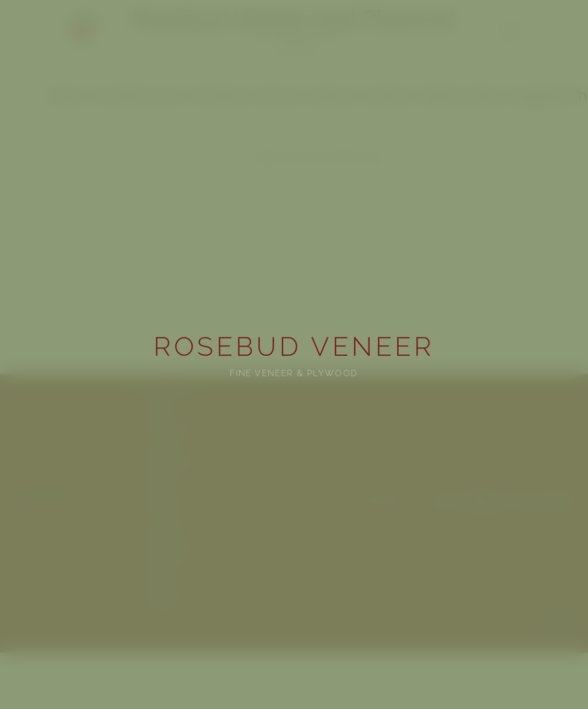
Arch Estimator (162, 518)
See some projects (167, 536)
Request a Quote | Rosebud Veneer (320, 158)
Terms (562, 636)
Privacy (560, 617)
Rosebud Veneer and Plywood (294, 20)
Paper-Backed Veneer (173, 463)
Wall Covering (161, 481)
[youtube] (283, 48)
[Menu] (509, 31)
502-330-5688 (251, 36)
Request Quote (161, 500)
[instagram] (312, 48)
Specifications (160, 572)
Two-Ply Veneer (163, 445)
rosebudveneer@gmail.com (317, 36)
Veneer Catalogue (166, 390)
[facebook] (297, 48)
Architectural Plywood (173, 427)
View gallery (158, 409)
